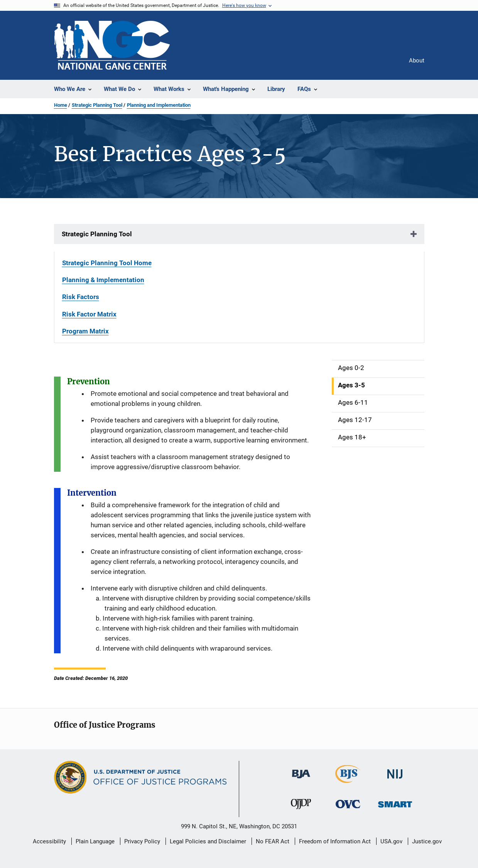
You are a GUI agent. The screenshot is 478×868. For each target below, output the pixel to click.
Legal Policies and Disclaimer (208, 841)
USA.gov (391, 841)
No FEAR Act (273, 841)
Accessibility (49, 841)
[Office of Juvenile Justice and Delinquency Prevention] (301, 811)
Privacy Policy (142, 841)
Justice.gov (427, 841)
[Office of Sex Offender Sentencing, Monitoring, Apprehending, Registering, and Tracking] (395, 809)
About (417, 61)
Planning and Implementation (159, 105)
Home (61, 105)
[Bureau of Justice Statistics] (348, 784)
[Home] (112, 45)
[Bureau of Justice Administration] (301, 780)
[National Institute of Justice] (395, 780)
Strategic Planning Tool (97, 105)
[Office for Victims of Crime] (348, 810)
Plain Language (95, 841)
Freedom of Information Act (335, 841)
